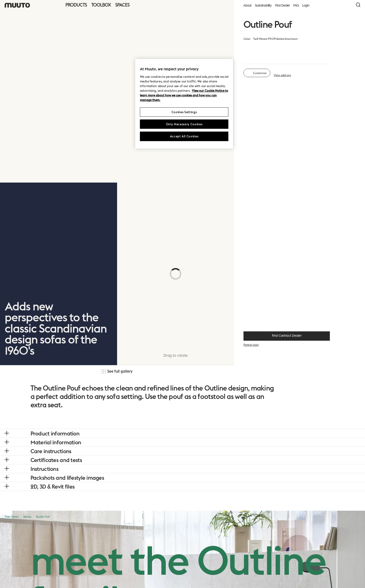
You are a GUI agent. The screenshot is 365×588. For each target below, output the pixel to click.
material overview (302, 47)
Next (324, 575)
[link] (11, 176)
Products (76, 5)
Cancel (301, 575)
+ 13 (324, 102)
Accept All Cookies (184, 136)
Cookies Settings (184, 112)
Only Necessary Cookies (184, 124)
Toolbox (101, 5)
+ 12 (324, 215)
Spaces (122, 5)
